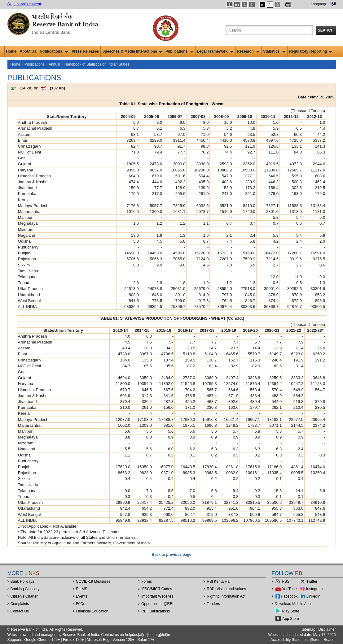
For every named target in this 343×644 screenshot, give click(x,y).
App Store (291, 619)
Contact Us (20, 611)
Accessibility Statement (290, 640)
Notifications (54, 51)
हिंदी (333, 4)
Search (326, 30)
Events (82, 596)
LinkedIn (313, 596)
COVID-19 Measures (93, 581)
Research (248, 51)
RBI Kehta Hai (218, 581)
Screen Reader (323, 640)
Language (319, 4)
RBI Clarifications (156, 611)
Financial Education (92, 611)
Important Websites (157, 596)
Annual (54, 64)
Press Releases (85, 51)
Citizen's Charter (24, 596)
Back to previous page (171, 555)
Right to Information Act (226, 596)
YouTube (290, 589)
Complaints (20, 604)
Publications (180, 51)
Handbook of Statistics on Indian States (97, 64)
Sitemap (309, 629)
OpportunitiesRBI (157, 604)
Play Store (291, 611)
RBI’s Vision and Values (226, 589)
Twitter (312, 581)
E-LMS (82, 589)
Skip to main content (24, 4)
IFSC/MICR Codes (157, 589)
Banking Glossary (25, 589)
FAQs (81, 604)
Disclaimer (327, 629)
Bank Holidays (22, 581)
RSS (286, 581)
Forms (147, 581)
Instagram (314, 589)
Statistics (274, 51)
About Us (28, 51)
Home (11, 51)
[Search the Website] (269, 30)
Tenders (213, 604)
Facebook (290, 596)
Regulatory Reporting (311, 51)
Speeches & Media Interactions (132, 51)
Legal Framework (215, 51)
